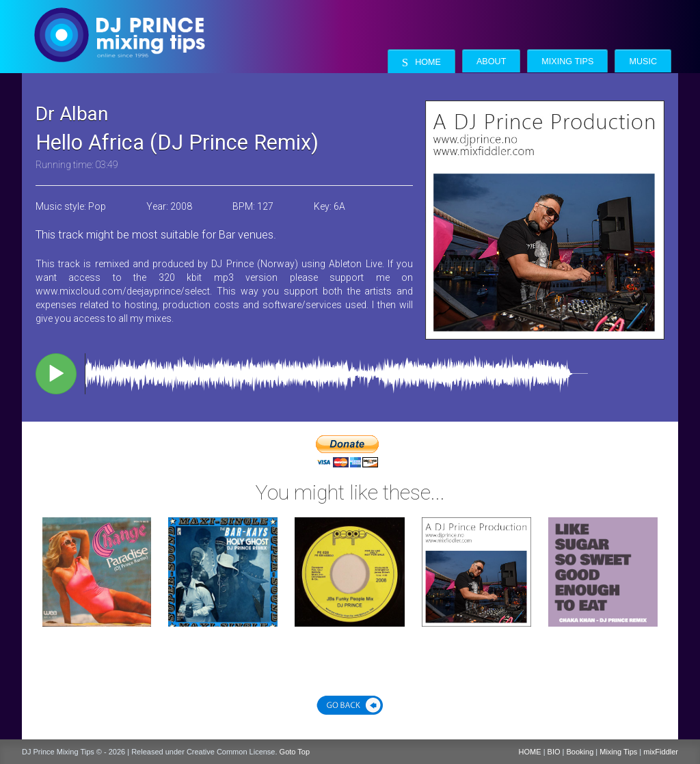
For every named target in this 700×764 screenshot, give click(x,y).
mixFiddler (661, 752)
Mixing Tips (567, 62)
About (491, 62)
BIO (554, 752)
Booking (580, 752)
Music (643, 62)
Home (421, 63)
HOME (530, 752)
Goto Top (295, 752)
